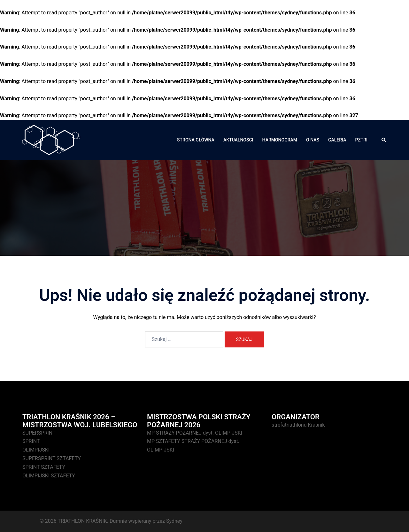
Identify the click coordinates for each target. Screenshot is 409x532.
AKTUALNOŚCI (238, 140)
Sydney (174, 521)
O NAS (313, 140)
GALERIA (337, 140)
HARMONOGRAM (280, 140)
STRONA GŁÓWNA (196, 140)
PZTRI (361, 140)
